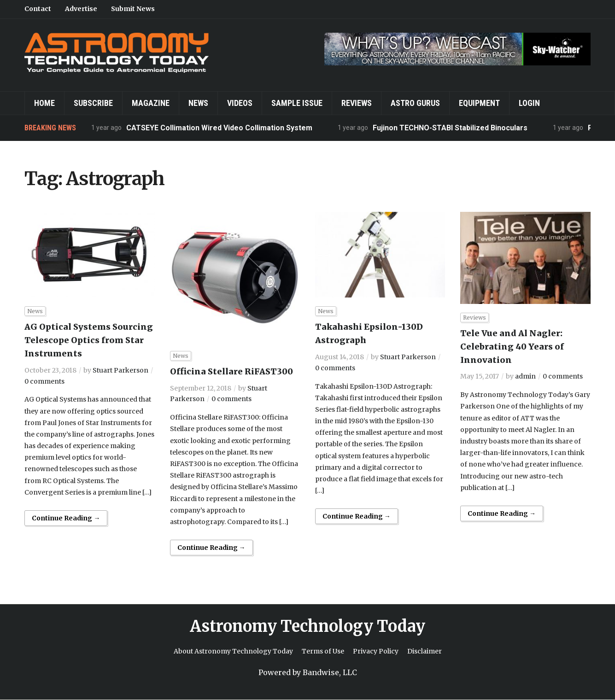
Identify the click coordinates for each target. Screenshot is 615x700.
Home (44, 103)
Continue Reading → (66, 518)
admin (525, 376)
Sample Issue (297, 103)
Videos (240, 103)
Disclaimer (425, 651)
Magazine (151, 103)
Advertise (81, 9)
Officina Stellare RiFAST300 (231, 371)
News (198, 103)
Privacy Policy (376, 651)
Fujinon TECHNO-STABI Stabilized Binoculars (450, 128)
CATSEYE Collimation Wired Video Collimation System (219, 128)
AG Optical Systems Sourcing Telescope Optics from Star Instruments (89, 340)
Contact (38, 9)
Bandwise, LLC (330, 672)
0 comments (44, 381)
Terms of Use (323, 651)
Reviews (357, 103)
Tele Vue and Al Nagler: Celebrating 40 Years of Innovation (512, 347)
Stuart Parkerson (120, 370)
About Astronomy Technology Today (233, 651)
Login (529, 103)
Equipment (479, 103)
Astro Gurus (415, 103)
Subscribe (93, 103)
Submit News (133, 9)
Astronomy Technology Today (307, 626)
